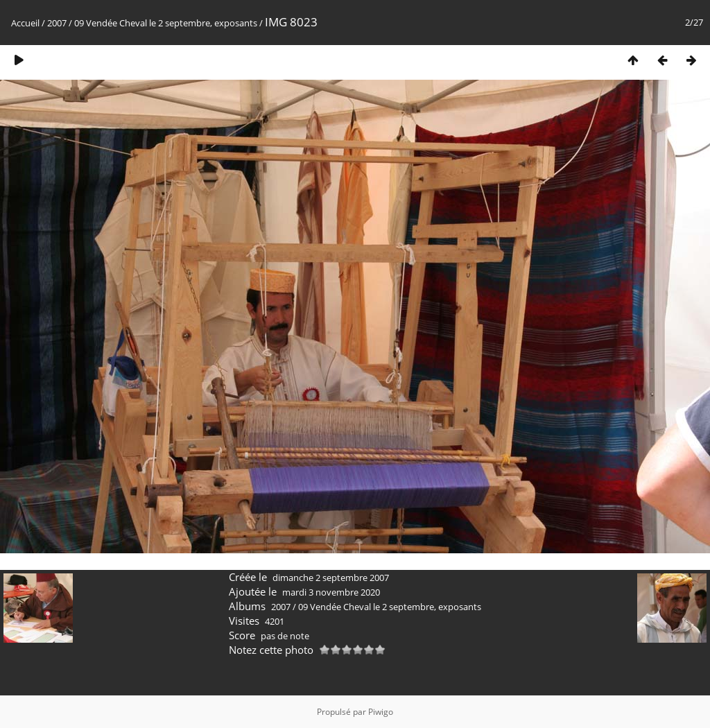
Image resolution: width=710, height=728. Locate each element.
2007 (57, 23)
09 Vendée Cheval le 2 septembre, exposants (166, 23)
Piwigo (381, 712)
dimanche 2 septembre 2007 (331, 578)
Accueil (25, 23)
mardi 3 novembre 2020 (331, 592)
